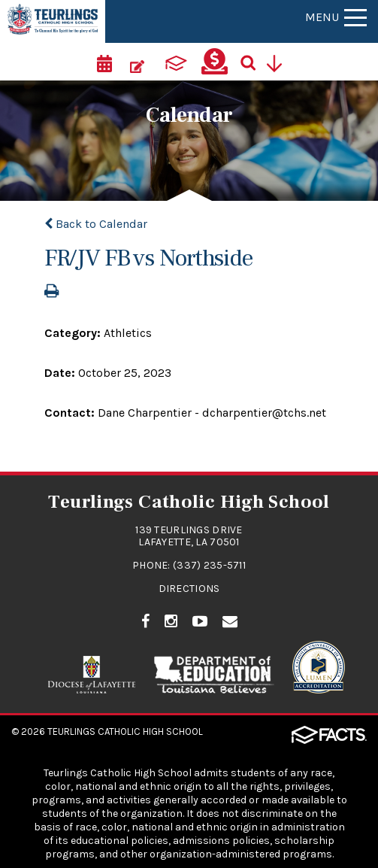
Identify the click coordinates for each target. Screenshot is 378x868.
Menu (336, 17)
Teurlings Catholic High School (125, 731)
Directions (189, 589)
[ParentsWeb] (176, 62)
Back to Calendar (96, 224)
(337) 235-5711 (209, 565)
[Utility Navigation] (280, 62)
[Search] (253, 62)
